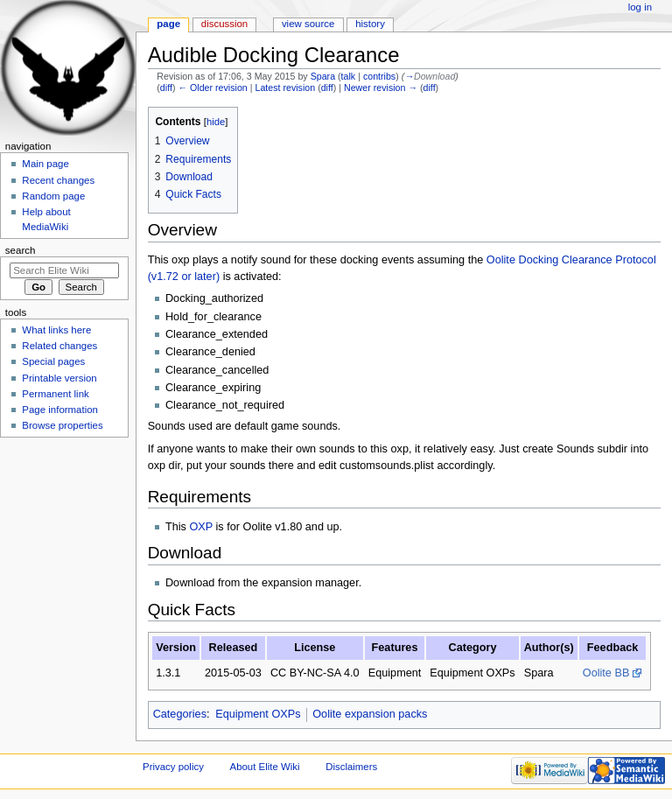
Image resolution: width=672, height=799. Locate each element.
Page (168, 24)
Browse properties (62, 425)
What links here (56, 330)
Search (21, 250)
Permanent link (55, 394)
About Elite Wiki (265, 767)
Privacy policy (173, 767)
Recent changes (58, 180)
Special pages (53, 361)
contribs (379, 76)
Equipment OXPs (258, 714)
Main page (45, 164)
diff (166, 88)
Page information (60, 410)
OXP (201, 527)
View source (308, 24)
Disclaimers (351, 767)
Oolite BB (606, 673)
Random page (53, 196)
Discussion (224, 24)
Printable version (59, 378)
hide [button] (216, 122)
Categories (180, 714)
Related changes (59, 346)
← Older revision (212, 88)
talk (349, 76)
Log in (640, 7)
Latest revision (285, 88)
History (370, 24)
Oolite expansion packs (370, 714)
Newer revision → (381, 88)
